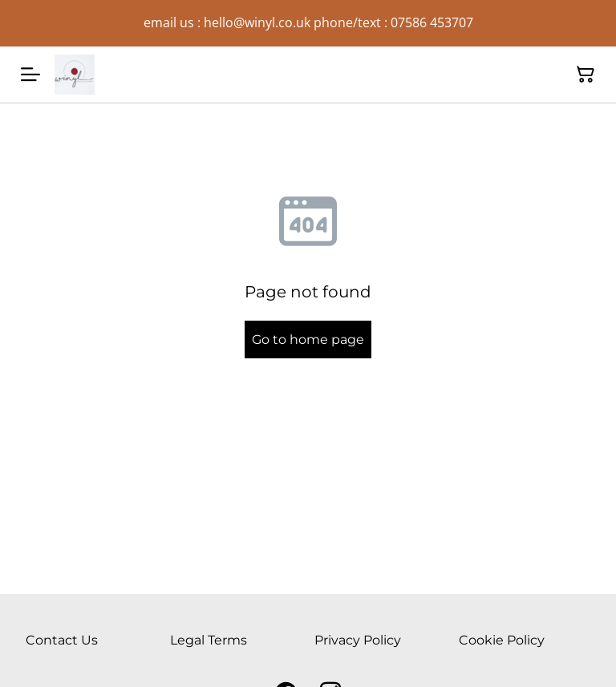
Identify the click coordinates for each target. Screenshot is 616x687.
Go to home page (308, 339)
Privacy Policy (358, 640)
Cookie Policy (502, 640)
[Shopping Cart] (586, 75)
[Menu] (30, 75)
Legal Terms (209, 640)
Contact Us (62, 640)
